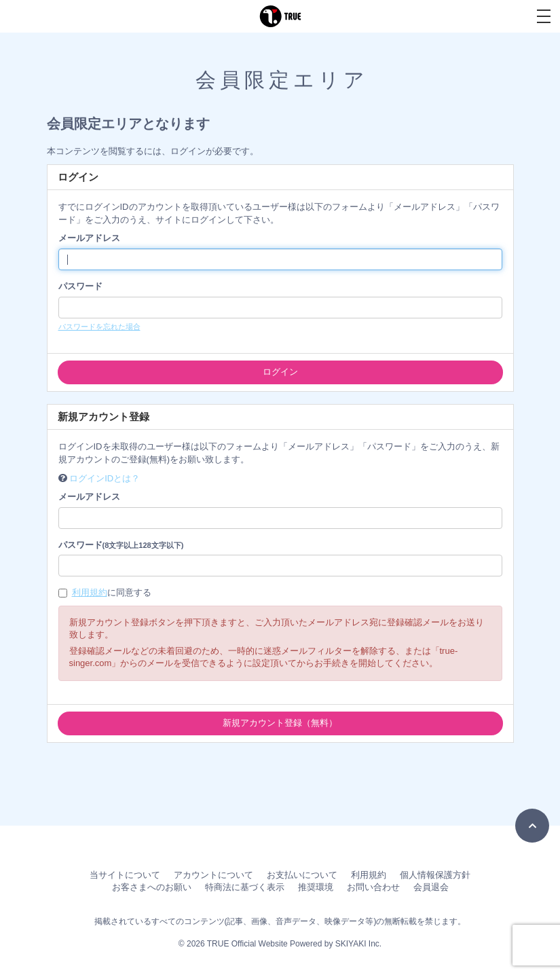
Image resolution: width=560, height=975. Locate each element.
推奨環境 (316, 887)
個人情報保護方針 (435, 875)
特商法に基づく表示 (245, 887)
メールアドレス (89, 238)
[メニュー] (544, 16)
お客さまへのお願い (152, 887)
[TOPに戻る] (532, 826)
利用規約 (90, 592)
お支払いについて (302, 875)
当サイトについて (125, 875)
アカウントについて (213, 875)
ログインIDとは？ (105, 478)
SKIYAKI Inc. (358, 944)
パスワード (80, 286)
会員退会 (431, 887)
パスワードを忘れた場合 (99, 327)
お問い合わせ (373, 887)
